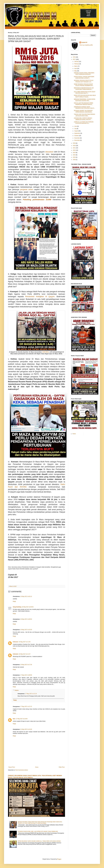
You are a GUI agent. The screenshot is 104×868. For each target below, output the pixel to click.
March (76, 66)
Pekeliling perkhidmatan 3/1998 (37, 200)
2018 (74, 143)
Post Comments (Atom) (22, 770)
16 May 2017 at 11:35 (25, 642)
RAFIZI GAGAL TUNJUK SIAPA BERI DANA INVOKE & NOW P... (84, 77)
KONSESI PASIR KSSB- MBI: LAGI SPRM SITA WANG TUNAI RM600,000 (38, 831)
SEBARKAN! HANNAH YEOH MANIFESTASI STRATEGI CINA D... (84, 108)
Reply (14, 601)
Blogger (59, 859)
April (76, 68)
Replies (17, 690)
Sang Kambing (17, 607)
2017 (74, 59)
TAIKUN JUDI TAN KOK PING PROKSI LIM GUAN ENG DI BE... (84, 115)
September (77, 133)
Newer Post (12, 767)
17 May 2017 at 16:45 (22, 719)
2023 (74, 153)
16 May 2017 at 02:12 (26, 596)
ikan (14, 719)
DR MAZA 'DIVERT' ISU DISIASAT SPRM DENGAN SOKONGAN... (83, 111)
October (77, 136)
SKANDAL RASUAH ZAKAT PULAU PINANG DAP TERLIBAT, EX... (84, 81)
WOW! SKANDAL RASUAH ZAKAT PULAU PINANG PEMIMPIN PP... (84, 85)
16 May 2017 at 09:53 (26, 619)
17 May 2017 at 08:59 (26, 675)
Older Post (62, 767)
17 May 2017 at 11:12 (26, 707)
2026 (74, 160)
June (76, 126)
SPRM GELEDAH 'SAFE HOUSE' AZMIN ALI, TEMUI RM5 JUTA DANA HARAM (39, 841)
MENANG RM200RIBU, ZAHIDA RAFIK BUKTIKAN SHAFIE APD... (85, 100)
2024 (74, 155)
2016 (74, 57)
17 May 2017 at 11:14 (31, 694)
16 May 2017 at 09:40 (28, 607)
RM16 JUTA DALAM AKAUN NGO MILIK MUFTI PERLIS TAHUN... (85, 96)
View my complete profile (86, 45)
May (76, 71)
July (76, 129)
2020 (74, 146)
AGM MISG (45, 352)
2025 (74, 157)
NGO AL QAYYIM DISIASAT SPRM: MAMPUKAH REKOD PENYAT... (84, 104)
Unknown (15, 642)
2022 (74, 150)
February (77, 64)
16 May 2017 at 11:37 (25, 654)
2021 (74, 148)
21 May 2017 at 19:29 (26, 729)
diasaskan (49, 152)
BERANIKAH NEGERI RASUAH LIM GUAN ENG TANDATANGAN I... (84, 89)
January (77, 62)
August (76, 131)
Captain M (84, 42)
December (77, 140)
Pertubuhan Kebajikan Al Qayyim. (40, 297)
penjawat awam (27, 190)
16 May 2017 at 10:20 (26, 630)
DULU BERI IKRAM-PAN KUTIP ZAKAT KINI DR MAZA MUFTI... (85, 92)
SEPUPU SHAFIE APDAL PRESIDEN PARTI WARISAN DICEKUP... (84, 74)
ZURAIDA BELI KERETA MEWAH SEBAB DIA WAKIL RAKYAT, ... (83, 119)
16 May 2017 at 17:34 (26, 665)
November (77, 138)
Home (37, 767)
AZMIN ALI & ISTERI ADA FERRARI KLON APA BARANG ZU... (84, 123)
